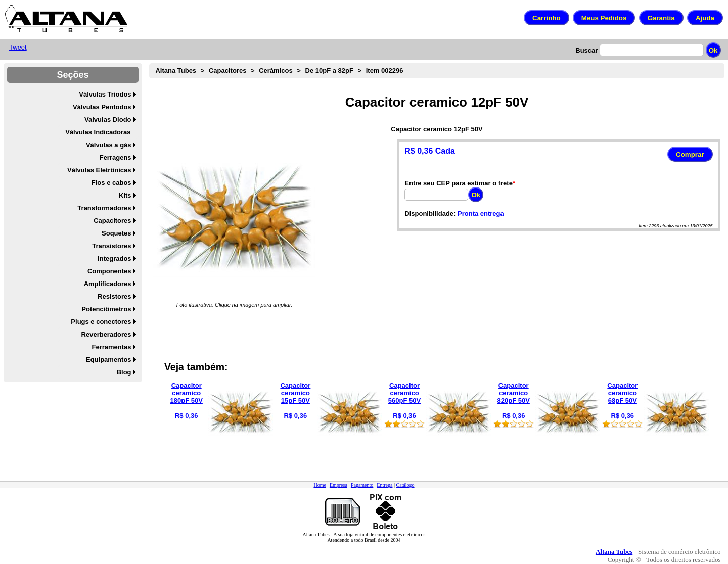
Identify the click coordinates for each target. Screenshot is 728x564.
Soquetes (117, 233)
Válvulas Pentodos (102, 107)
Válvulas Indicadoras (98, 132)
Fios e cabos (111, 183)
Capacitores (112, 221)
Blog (124, 372)
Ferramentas (112, 347)
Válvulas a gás (109, 145)
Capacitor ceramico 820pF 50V (514, 393)
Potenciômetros (106, 309)
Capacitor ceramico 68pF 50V (622, 393)
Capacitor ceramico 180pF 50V (187, 393)
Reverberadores (106, 334)
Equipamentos (109, 360)
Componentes (109, 271)
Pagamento (362, 485)
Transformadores (104, 208)
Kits (125, 195)
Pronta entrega (481, 214)
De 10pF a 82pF (329, 70)
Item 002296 (385, 70)
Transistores (111, 246)
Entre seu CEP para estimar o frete (459, 183)
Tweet (18, 47)
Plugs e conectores (101, 322)
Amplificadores (108, 284)
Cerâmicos (276, 70)
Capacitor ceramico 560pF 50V (404, 393)
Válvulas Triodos (105, 94)
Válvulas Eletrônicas (99, 170)
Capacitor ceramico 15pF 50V (295, 393)
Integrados (114, 258)
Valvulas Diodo (108, 120)
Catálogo (405, 485)
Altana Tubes (176, 70)
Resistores (114, 296)
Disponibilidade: (430, 214)
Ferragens (116, 157)
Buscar (586, 50)
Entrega (384, 485)
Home (320, 485)
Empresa (338, 485)
